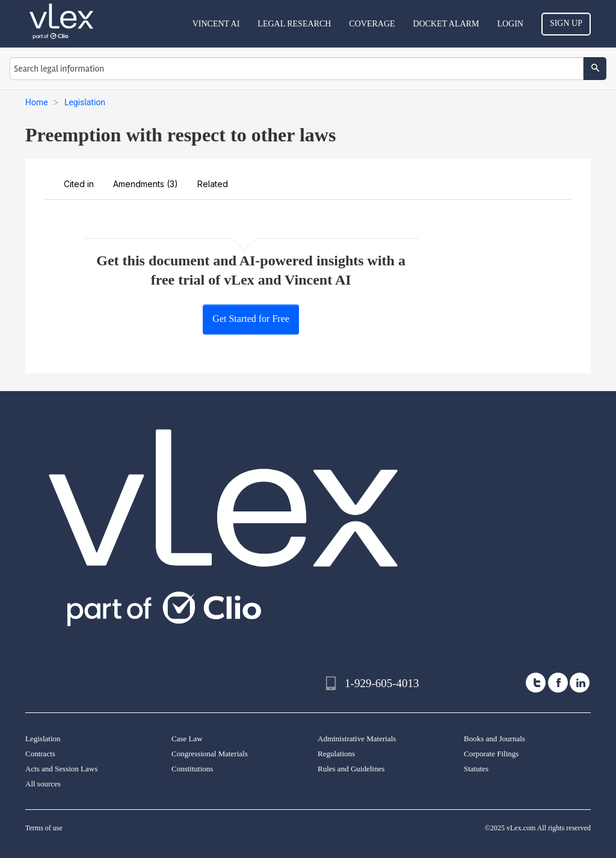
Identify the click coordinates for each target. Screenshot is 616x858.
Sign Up (566, 23)
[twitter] (536, 683)
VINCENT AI (216, 24)
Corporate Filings (491, 754)
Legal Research (294, 24)
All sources (43, 784)
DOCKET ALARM (446, 24)
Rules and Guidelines (351, 769)
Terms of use (44, 828)
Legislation (43, 739)
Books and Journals (494, 739)
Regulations (336, 754)
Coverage (372, 24)
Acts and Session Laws (61, 769)
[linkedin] (580, 683)
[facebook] (558, 683)
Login (510, 24)
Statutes (476, 769)
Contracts (40, 754)
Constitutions (192, 769)
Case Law (187, 739)
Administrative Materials (357, 739)
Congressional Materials (210, 754)
